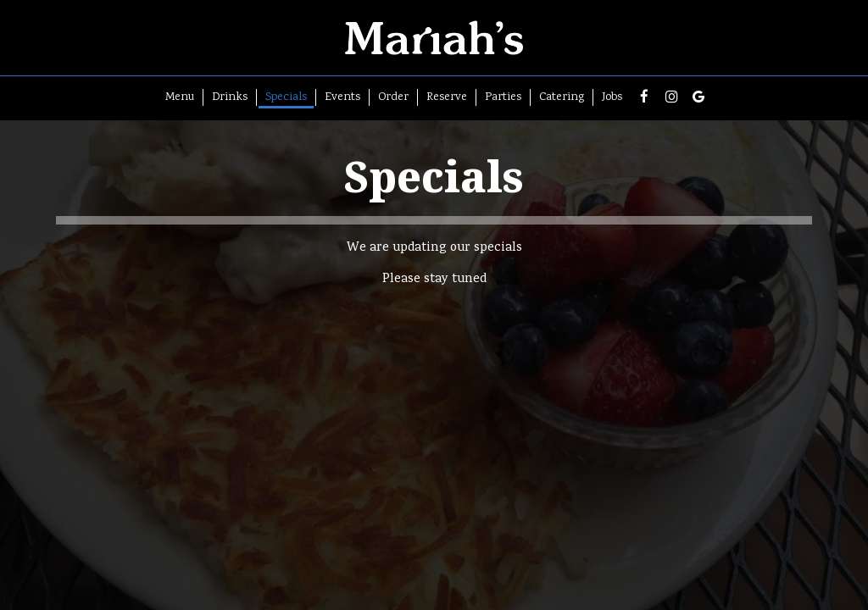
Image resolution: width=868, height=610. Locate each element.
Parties (503, 97)
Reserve (447, 97)
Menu (180, 97)
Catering (562, 97)
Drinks (230, 97)
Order (393, 97)
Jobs (612, 97)
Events (342, 97)
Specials (286, 97)
